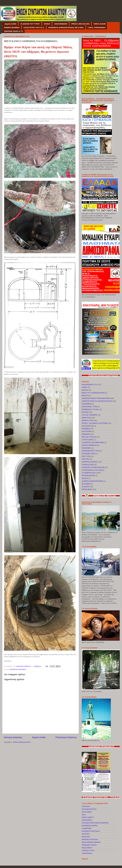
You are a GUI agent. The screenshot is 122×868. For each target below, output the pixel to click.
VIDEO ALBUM (100, 24)
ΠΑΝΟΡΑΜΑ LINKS (89, 454)
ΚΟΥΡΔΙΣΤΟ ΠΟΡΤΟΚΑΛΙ (91, 831)
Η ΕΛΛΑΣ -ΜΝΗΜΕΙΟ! (89, 415)
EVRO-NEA (86, 806)
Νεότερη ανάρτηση (13, 737)
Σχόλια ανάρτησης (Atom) (22, 742)
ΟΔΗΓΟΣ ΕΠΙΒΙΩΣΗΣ (89, 445)
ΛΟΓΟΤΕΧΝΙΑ (87, 431)
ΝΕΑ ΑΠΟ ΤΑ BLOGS (89, 437)
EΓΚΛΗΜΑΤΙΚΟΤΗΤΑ (89, 809)
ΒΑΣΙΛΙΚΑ (85, 390)
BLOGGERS (86, 484)
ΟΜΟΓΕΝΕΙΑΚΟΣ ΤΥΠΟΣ (91, 451)
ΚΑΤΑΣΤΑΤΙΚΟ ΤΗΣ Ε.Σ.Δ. (34, 27)
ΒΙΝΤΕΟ (85, 396)
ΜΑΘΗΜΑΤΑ (86, 434)
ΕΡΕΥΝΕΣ (85, 412)
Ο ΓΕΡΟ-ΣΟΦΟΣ (88, 440)
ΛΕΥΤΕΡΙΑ (86, 834)
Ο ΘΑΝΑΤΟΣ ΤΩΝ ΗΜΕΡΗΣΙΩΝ (93, 442)
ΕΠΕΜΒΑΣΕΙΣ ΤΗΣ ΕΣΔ (90, 409)
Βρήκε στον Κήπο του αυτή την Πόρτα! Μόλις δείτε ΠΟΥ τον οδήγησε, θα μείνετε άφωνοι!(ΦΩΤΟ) (38, 52)
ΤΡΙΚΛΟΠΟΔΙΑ (87, 853)
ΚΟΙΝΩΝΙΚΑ (86, 429)
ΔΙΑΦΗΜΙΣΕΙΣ (87, 404)
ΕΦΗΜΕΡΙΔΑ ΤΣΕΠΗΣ (90, 826)
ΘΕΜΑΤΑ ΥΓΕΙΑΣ (88, 420)
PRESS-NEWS (87, 489)
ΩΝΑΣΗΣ (85, 478)
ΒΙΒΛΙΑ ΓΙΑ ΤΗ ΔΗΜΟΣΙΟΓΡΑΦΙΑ (93, 393)
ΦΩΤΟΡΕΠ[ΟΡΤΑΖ (88, 476)
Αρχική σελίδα (10, 24)
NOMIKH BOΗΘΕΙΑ (12, 27)
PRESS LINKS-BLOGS (80, 24)
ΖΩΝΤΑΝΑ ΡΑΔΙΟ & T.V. (14, 31)
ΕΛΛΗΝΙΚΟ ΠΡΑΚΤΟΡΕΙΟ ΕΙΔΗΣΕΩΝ (95, 823)
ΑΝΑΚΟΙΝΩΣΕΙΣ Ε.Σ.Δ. (90, 384)
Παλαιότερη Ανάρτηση (66, 737)
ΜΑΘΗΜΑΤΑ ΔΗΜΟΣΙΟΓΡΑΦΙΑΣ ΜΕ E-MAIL (66, 27)
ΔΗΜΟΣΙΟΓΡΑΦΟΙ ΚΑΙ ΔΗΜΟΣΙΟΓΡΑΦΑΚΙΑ (97, 401)
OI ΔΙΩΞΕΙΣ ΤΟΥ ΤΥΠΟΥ (30, 24)
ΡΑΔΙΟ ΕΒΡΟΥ (87, 848)
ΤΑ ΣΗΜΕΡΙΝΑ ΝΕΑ (89, 473)
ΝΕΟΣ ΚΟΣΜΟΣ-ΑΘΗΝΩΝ (91, 842)
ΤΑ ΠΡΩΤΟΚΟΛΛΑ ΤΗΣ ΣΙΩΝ (92, 470)
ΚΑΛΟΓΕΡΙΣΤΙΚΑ (88, 426)
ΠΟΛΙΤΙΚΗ (85, 459)
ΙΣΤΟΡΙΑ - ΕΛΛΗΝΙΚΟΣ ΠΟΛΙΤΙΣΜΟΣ (95, 423)
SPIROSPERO (87, 820)
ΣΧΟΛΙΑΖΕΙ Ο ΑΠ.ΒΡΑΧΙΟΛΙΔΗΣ (93, 467)
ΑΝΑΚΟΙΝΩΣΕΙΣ (61, 24)
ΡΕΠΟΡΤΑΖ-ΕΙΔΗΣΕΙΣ (18, 669)
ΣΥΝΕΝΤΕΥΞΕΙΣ (88, 465)
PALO (84, 815)
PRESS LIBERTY (88, 817)
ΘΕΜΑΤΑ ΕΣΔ (87, 418)
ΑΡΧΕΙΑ (47, 24)
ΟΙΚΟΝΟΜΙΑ (86, 448)
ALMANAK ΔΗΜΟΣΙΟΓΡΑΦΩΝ (92, 481)
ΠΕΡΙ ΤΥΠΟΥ (86, 456)
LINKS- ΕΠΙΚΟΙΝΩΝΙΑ (97, 27)
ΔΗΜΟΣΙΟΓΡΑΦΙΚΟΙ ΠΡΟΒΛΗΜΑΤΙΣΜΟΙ (96, 398)
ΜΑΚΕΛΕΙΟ (86, 837)
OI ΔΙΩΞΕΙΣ (86, 487)
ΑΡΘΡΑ (84, 387)
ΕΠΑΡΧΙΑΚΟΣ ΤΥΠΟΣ (89, 407)
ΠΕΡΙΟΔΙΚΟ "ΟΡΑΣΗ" (89, 845)
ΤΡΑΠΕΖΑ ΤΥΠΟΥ (88, 851)
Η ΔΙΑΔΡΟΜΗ (87, 828)
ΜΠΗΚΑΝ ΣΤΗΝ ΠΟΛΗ (90, 839)
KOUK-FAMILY (87, 812)
